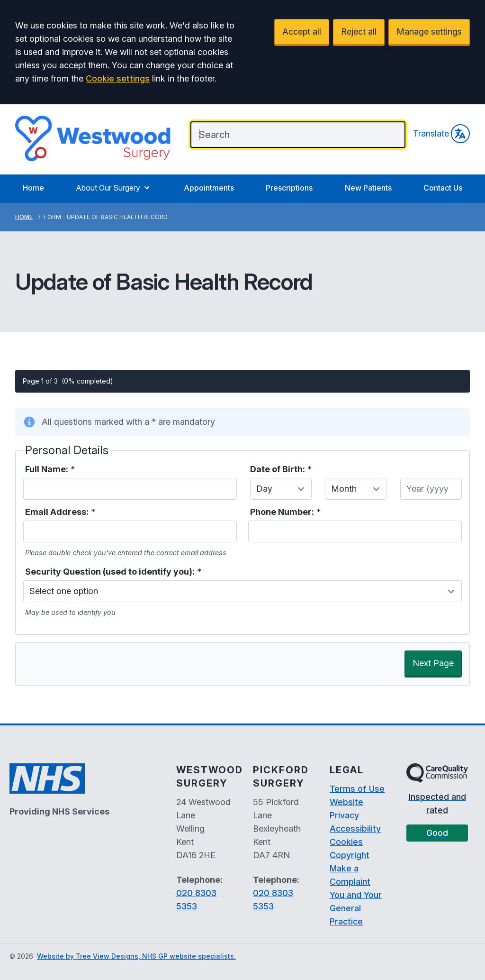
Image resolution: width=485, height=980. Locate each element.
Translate (441, 134)
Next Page (433, 663)
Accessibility (355, 829)
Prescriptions (289, 188)
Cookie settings (118, 78)
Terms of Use (357, 789)
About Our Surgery (114, 188)
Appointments (209, 188)
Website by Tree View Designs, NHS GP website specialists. (136, 956)
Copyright (350, 855)
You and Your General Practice (356, 908)
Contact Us (443, 188)
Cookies (346, 842)
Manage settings (429, 32)
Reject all (359, 32)
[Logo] (93, 138)
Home (33, 188)
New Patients (368, 188)
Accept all (302, 32)
